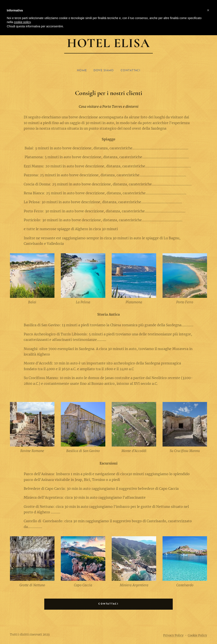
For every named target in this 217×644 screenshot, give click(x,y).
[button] (208, 10)
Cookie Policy (197, 635)
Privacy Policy (173, 635)
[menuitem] (80, 71)
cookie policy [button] (22, 22)
